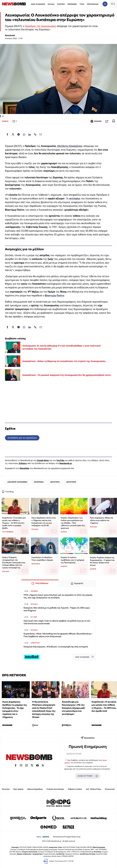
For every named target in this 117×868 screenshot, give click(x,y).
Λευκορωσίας (49, 26)
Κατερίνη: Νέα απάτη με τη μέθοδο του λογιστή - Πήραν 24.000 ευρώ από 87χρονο (57, 609)
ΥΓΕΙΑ (82, 4)
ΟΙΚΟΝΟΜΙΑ (72, 4)
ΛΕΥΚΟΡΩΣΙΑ (39, 482)
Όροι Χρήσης (18, 789)
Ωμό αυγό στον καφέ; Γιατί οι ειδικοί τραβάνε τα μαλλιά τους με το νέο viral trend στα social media (57, 622)
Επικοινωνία (110, 789)
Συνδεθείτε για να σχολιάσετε (22, 438)
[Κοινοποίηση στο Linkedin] (30, 134)
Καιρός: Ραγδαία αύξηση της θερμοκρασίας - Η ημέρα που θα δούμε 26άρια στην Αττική (102, 561)
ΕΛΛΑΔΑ (51, 4)
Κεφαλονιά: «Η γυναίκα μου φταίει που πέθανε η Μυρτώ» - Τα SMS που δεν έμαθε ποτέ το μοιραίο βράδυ (14, 523)
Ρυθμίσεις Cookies (75, 789)
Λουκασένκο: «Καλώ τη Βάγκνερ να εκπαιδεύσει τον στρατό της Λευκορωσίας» (64, 361)
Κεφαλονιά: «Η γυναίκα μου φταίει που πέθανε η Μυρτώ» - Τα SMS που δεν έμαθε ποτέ (104, 706)
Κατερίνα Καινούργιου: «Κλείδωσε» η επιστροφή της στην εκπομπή (56, 647)
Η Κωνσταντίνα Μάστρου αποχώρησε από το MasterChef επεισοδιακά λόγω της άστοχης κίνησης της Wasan (44, 709)
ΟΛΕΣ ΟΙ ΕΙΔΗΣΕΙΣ (38, 4)
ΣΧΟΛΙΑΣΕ (96, 121)
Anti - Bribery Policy (93, 789)
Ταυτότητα (6, 789)
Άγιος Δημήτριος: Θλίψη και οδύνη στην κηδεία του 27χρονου (102, 520)
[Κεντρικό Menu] (113, 4)
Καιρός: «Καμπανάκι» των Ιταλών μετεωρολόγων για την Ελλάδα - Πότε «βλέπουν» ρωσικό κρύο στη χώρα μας (73, 523)
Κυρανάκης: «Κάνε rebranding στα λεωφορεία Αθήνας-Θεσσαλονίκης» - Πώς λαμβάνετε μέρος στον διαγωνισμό (58, 635)
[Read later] (114, 121)
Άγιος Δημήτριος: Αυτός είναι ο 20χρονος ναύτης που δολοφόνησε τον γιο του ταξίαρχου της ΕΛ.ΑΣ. (44, 522)
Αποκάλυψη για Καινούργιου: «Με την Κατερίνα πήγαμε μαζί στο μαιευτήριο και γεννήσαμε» (73, 708)
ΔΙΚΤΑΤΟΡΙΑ (55, 482)
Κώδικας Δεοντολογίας (55, 789)
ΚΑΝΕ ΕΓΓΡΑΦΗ (88, 776)
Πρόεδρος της (33, 26)
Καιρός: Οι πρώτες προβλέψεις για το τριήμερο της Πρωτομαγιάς (73, 560)
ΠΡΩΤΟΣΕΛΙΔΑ (93, 4)
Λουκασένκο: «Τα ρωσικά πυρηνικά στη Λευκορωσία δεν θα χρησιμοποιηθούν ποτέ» (67, 375)
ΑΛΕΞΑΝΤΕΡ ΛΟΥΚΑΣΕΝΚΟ (17, 482)
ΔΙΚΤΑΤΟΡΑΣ (71, 482)
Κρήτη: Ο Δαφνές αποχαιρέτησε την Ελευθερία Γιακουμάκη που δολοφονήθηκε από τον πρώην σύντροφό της (14, 562)
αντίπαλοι (75, 199)
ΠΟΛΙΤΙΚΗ (61, 4)
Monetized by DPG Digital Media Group (67, 837)
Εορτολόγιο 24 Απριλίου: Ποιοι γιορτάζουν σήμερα (42, 559)
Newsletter (25, 468)
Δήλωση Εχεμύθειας (35, 789)
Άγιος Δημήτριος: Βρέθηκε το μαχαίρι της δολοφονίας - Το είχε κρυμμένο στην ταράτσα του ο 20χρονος (15, 709)
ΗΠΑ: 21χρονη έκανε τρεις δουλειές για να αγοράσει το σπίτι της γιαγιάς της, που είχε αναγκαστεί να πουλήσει (58, 596)
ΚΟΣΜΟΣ (5, 121)
